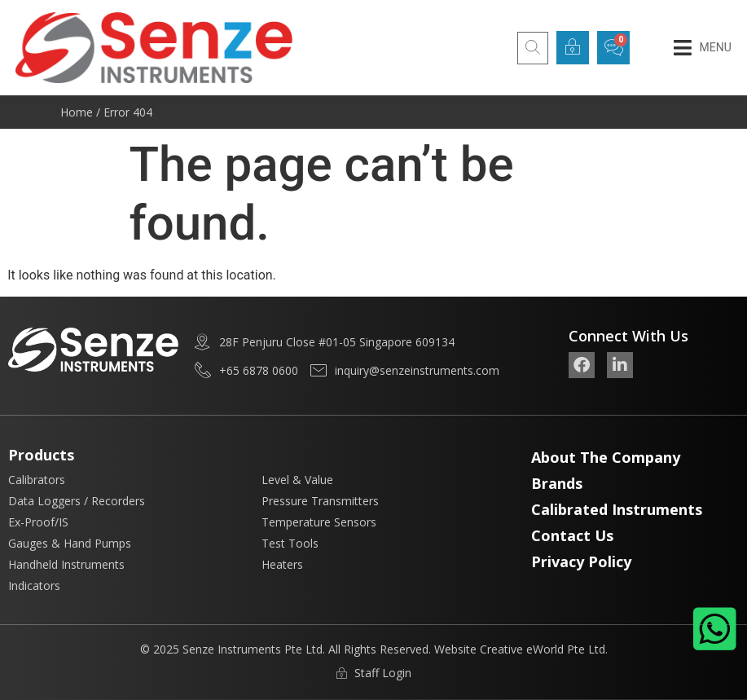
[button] (703, 48)
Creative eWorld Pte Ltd (543, 649)
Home (77, 112)
